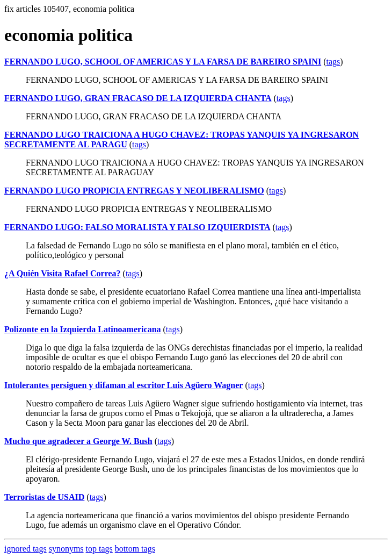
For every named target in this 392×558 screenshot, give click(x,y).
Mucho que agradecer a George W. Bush (78, 441)
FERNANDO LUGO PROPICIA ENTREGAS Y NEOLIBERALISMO (134, 191)
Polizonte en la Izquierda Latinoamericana (83, 329)
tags (333, 62)
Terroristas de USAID (44, 497)
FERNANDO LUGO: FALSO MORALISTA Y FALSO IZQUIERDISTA (137, 227)
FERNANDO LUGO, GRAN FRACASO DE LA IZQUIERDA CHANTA (138, 98)
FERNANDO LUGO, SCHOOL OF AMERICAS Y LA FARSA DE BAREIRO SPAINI (163, 62)
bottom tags (135, 549)
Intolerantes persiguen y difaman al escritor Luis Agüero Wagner (124, 385)
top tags (99, 549)
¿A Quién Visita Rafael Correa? (63, 273)
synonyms (66, 549)
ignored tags (26, 549)
